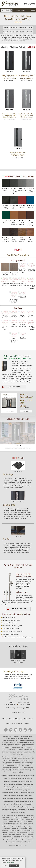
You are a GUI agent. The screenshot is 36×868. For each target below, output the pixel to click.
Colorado (20, 800)
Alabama (18, 797)
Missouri (7, 814)
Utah (3, 829)
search (7, 10)
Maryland (27, 809)
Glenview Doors (7, 755)
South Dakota (13, 826)
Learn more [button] (11, 862)
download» (26, 430)
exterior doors (30, 783)
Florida (25, 803)
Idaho (10, 806)
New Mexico (22, 817)
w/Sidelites (14, 28)
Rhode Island (23, 823)
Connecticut (28, 800)
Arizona (29, 797)
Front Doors (26, 757)
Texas (31, 826)
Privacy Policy (28, 738)
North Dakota (17, 820)
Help (23, 731)
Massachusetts (7, 812)
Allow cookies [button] (14, 866)
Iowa (25, 806)
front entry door (9, 759)
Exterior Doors (15, 757)
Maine (21, 809)
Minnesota (22, 812)
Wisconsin (14, 831)
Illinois (15, 806)
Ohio (24, 820)
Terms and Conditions (16, 738)
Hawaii (6, 806)
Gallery (22, 32)
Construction (14, 32)
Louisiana (16, 809)
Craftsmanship (10, 727)
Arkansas (7, 800)
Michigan (15, 812)
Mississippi (30, 812)
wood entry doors (19, 783)
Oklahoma (29, 820)
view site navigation (21, 10)
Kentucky (9, 809)
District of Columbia (16, 803)
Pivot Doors (22, 28)
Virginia (14, 829)
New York (30, 817)
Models (6, 28)
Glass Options (16, 731)
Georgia (30, 803)
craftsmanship (30, 770)
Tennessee (25, 826)
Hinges (6, 32)
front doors (17, 765)
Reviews (26, 742)
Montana (13, 814)
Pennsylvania (14, 823)
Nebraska (20, 814)
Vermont (8, 829)
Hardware (29, 32)
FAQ (28, 727)
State (20, 826)
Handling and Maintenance (14, 742)
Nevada (26, 814)
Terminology (21, 727)
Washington (21, 829)
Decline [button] (5, 866)
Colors (30, 28)
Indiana (20, 806)
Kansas (30, 806)
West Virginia (30, 829)
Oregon (6, 823)
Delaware (6, 803)
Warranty (5, 738)
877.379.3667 (30, 4)
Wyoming (22, 831)
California (14, 800)
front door (26, 784)
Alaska (24, 797)
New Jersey (14, 817)
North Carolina (8, 820)
